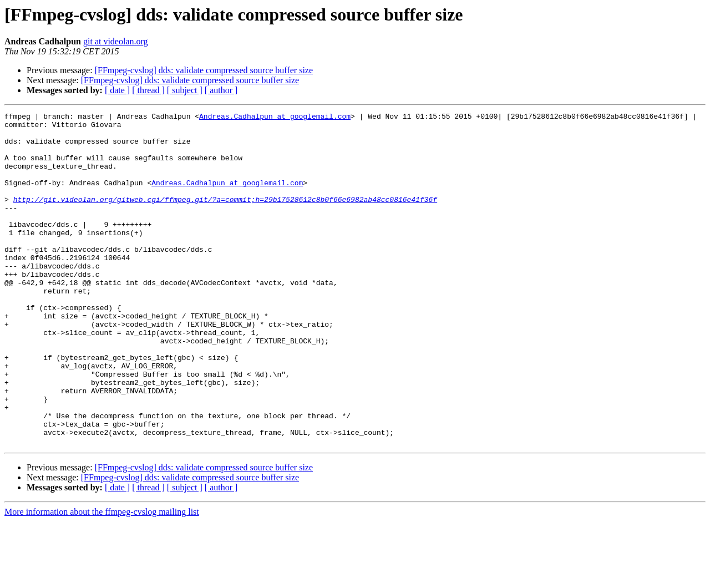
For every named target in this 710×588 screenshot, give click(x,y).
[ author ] (221, 90)
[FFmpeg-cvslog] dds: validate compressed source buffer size (204, 70)
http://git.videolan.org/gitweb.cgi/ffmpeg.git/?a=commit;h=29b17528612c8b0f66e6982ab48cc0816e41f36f (225, 217)
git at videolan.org (116, 41)
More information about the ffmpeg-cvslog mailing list (102, 578)
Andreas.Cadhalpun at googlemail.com (275, 118)
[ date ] (117, 90)
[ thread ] (148, 90)
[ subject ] (185, 90)
